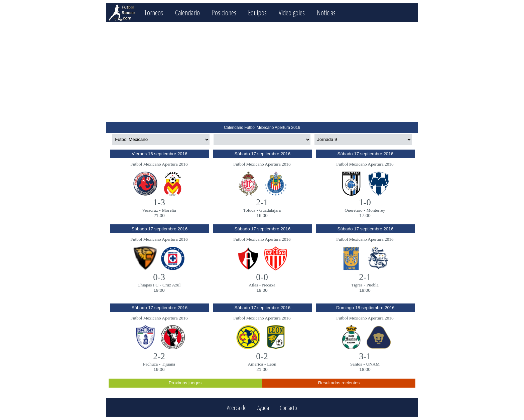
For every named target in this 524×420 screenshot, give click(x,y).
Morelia (169, 210)
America (255, 364)
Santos (356, 364)
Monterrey (376, 210)
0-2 (262, 356)
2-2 (159, 356)
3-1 (365, 356)
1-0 (365, 202)
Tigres (357, 285)
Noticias (326, 13)
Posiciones (224, 13)
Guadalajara (270, 210)
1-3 (159, 202)
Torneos (154, 13)
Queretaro (353, 210)
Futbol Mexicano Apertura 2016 (159, 164)
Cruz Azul (171, 285)
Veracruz (150, 210)
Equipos (257, 13)
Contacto (288, 407)
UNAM (373, 364)
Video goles (292, 13)
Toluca (249, 210)
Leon (272, 364)
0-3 (159, 277)
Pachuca (150, 364)
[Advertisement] (262, 72)
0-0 (262, 277)
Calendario (187, 13)
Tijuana (168, 364)
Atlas (253, 285)
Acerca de (237, 407)
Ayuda (263, 407)
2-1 (262, 202)
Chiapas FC (148, 285)
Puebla (373, 285)
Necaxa (269, 285)
